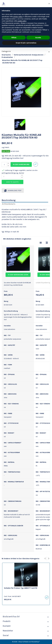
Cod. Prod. (6, 151)
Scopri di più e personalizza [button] (26, 43)
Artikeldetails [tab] (9, 204)
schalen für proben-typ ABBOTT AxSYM (21, 588)
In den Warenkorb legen (18, 275)
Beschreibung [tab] (8, 200)
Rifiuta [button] (14, 38)
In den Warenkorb (21, 164)
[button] (49, 4)
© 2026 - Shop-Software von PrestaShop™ (26, 642)
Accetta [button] (38, 38)
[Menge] (4, 165)
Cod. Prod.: (8, 596)
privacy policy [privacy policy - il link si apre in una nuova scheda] (18, 17)
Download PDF (13, 191)
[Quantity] (11, 176)
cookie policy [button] (22, 21)
